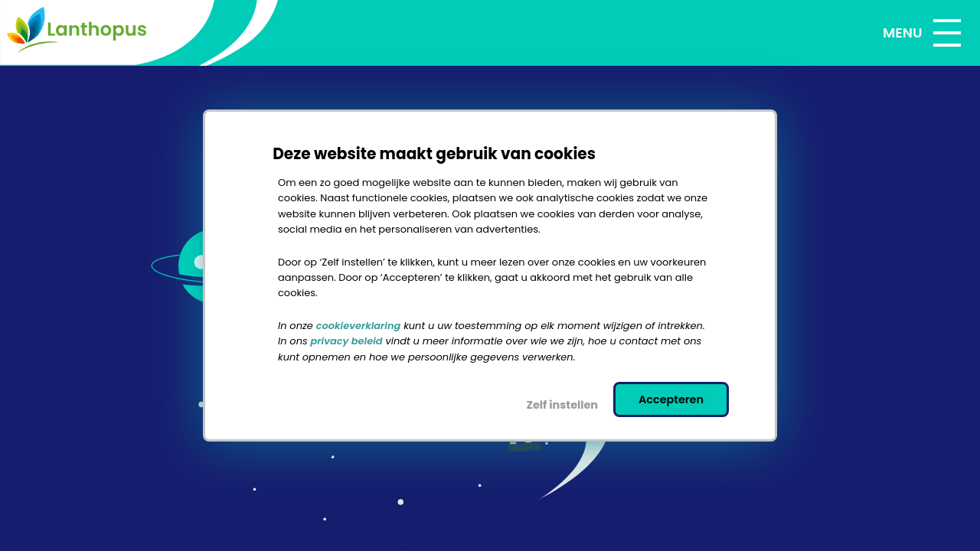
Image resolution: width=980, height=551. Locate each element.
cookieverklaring (359, 326)
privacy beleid (347, 342)
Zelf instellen (562, 405)
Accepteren (671, 399)
